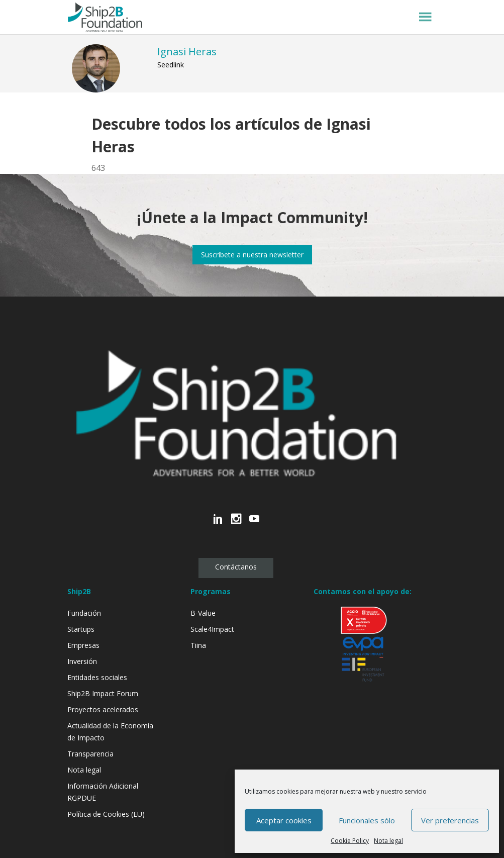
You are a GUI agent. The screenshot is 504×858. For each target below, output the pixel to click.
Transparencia (90, 754)
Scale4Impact (212, 629)
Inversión (82, 661)
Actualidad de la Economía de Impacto (110, 732)
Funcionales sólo (367, 820)
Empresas (83, 645)
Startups (81, 629)
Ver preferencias (450, 820)
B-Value (203, 613)
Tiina (198, 645)
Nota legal (388, 841)
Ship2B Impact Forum (103, 693)
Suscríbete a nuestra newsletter (252, 255)
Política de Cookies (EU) (106, 814)
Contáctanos (236, 567)
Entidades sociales (97, 677)
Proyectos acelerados (103, 709)
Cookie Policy (350, 841)
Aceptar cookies (284, 820)
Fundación (84, 613)
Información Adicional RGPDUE (103, 792)
